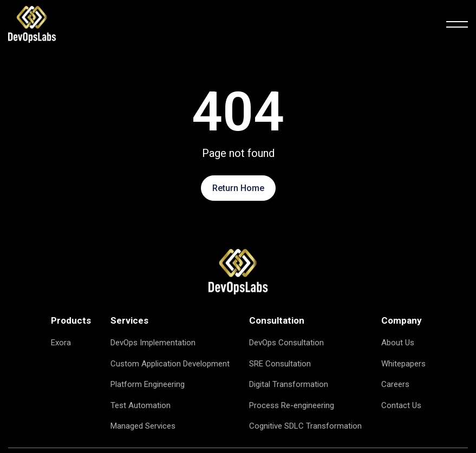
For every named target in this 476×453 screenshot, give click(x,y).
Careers (395, 384)
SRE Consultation (280, 364)
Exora (61, 343)
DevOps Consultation (286, 343)
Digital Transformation (289, 384)
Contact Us (401, 405)
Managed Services (143, 426)
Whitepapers (403, 364)
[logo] (32, 24)
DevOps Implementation (153, 343)
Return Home (238, 188)
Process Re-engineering (292, 405)
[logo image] (238, 271)
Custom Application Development (170, 364)
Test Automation (141, 405)
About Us (398, 343)
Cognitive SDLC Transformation (305, 426)
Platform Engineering (148, 384)
